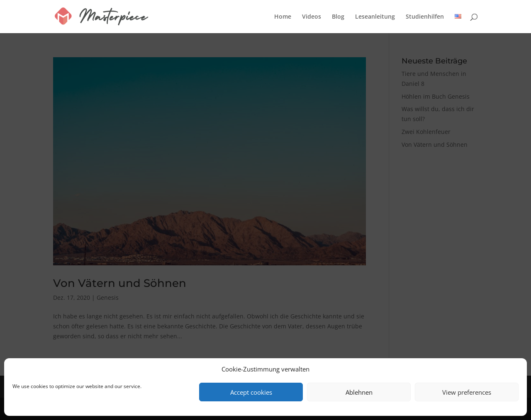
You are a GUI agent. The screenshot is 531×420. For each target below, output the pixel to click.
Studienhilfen (425, 17)
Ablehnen (359, 392)
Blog (338, 17)
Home (283, 17)
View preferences (467, 392)
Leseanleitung (375, 17)
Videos (312, 17)
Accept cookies (251, 392)
